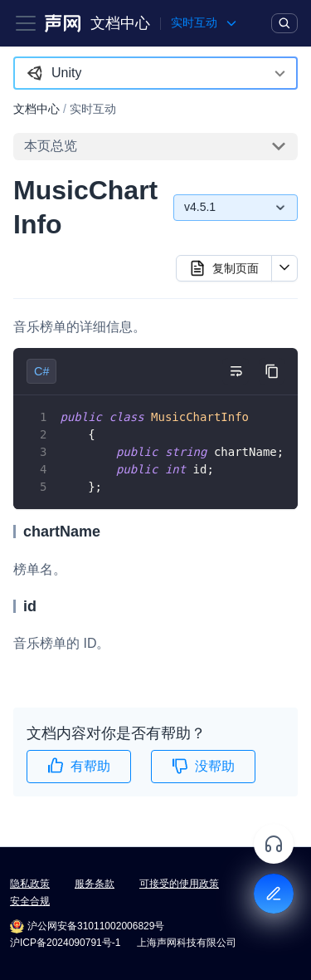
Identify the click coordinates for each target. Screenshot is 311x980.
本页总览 (51, 146)
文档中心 (120, 23)
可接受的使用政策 (179, 884)
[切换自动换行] (236, 371)
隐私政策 (30, 884)
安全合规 (30, 901)
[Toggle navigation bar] (26, 23)
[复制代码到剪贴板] (272, 371)
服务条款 (95, 884)
